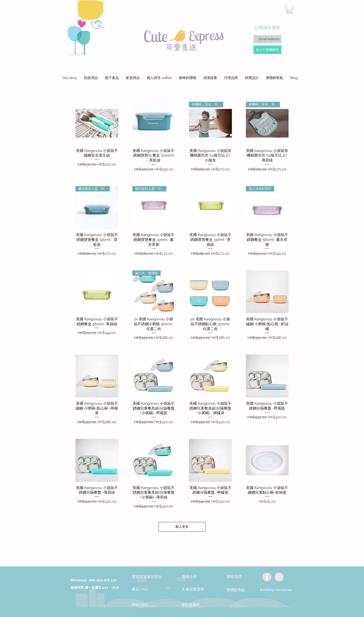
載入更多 (182, 527)
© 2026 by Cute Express (276, 590)
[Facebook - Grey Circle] (267, 577)
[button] (289, 9)
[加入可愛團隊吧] (267, 50)
